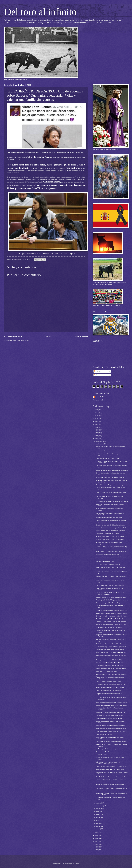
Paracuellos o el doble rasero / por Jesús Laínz (110, 769)
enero (98, 829)
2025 (96, 413)
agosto (98, 809)
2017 (96, 436)
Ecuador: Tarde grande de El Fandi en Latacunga (111, 525)
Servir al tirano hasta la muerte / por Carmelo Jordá (111, 528)
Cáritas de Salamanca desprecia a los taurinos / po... (112, 767)
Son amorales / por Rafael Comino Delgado (109, 603)
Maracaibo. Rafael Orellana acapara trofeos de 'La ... (112, 622)
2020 (96, 427)
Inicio (48, 336)
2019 (96, 430)
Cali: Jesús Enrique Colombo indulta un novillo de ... (111, 777)
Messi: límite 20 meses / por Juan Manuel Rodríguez (112, 742)
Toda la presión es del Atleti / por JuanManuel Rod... (111, 668)
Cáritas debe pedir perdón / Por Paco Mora (109, 690)
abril (98, 820)
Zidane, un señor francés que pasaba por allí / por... (111, 625)
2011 (96, 844)
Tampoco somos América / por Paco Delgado (109, 663)
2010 (96, 847)
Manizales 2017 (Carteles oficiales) (106, 671)
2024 (96, 416)
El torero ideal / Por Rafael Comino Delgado (109, 628)
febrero (99, 826)
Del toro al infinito (40, 12)
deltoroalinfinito (100, 397)
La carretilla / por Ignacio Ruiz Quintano (108, 554)
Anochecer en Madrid (102, 752)
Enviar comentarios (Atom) (21, 340)
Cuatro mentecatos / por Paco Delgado (108, 458)
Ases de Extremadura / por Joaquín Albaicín (109, 518)
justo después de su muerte (16, 171)
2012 (96, 841)
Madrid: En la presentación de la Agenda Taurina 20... (112, 470)
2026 (96, 410)
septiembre (100, 806)
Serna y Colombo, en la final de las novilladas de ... (111, 726)
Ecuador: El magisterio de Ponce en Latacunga (110, 536)
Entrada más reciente (13, 336)
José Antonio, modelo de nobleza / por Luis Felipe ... (112, 702)
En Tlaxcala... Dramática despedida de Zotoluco (110, 650)
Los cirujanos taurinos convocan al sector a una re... (111, 451)
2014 (96, 835)
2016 (96, 439)
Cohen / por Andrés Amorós (104, 734)
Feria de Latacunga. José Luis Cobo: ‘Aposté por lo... (112, 647)
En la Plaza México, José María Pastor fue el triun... (111, 619)
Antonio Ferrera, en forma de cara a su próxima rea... (112, 674)
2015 (96, 833)
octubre (99, 803)
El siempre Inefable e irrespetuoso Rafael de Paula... (112, 616)
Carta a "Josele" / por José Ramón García (108, 682)
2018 (96, 433)
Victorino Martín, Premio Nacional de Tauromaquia (111, 597)
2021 (96, 424)
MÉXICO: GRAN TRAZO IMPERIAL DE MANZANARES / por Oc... (108, 763)
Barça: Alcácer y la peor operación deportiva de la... (111, 613)
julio (98, 812)
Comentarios (99, 375)
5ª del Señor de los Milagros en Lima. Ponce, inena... (112, 485)
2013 (96, 838)
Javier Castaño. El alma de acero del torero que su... (112, 551)
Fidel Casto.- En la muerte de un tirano (107, 534)
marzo (98, 823)
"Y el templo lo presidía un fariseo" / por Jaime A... (111, 666)
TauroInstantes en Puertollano (105, 561)
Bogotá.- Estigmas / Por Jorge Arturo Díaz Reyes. (111, 531)
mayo (98, 817)
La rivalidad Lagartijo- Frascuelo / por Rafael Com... (111, 685)
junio (98, 815)
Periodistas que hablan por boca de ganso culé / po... (112, 728)
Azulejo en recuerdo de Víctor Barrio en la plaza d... (111, 610)
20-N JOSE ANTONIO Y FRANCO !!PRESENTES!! (111, 652)
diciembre (99, 441)
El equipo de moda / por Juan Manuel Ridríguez (110, 477)
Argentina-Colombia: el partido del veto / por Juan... (111, 712)
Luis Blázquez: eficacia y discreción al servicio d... (111, 715)
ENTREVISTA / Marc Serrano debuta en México (110, 585)
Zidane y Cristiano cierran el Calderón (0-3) (109, 660)
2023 (96, 419)
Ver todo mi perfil (98, 400)
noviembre (100, 444)
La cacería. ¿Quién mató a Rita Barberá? (108, 564)
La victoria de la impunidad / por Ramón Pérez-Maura (112, 501)
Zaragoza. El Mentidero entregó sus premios (109, 718)
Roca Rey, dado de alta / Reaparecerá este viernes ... (112, 600)
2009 (96, 850)
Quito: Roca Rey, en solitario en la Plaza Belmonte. (111, 731)
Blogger (77, 863)
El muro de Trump (101, 755)
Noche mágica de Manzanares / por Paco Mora (110, 749)
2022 (96, 421)
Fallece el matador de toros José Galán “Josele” (110, 687)
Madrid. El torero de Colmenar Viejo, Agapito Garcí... (112, 705)
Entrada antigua (81, 336)
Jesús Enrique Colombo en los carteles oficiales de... (112, 644)
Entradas (98, 371)
